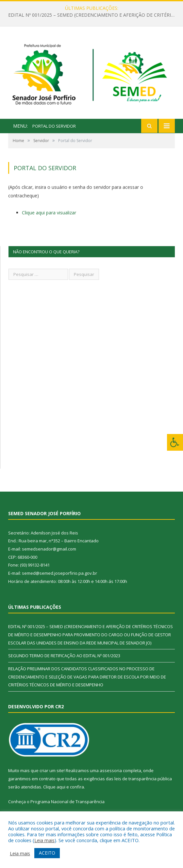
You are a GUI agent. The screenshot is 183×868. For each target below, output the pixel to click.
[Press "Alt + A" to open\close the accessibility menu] (175, 442)
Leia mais (44, 840)
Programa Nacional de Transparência (67, 802)
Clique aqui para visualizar (49, 213)
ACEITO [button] (47, 853)
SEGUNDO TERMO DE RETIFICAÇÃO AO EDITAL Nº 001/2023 (64, 656)
